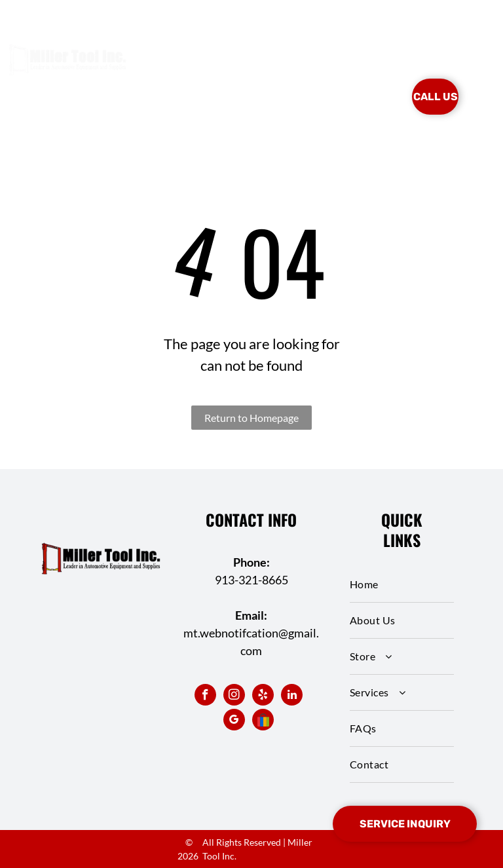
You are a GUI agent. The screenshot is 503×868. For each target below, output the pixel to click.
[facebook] (205, 696)
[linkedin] (292, 696)
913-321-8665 (251, 580)
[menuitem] (191, 77)
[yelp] (263, 696)
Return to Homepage (251, 418)
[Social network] (263, 721)
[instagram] (234, 696)
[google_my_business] (234, 721)
